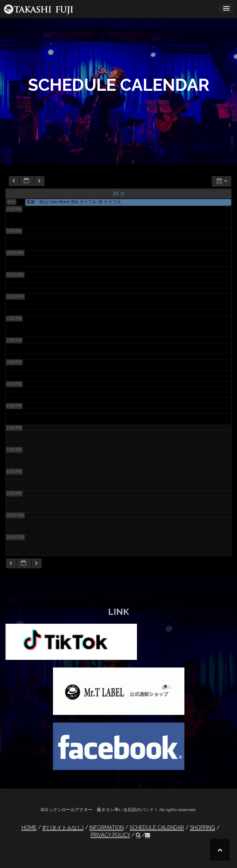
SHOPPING (202, 828)
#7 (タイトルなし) (63, 828)
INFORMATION (107, 828)
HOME (29, 828)
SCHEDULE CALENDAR (157, 828)
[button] (138, 835)
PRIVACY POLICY (110, 835)
